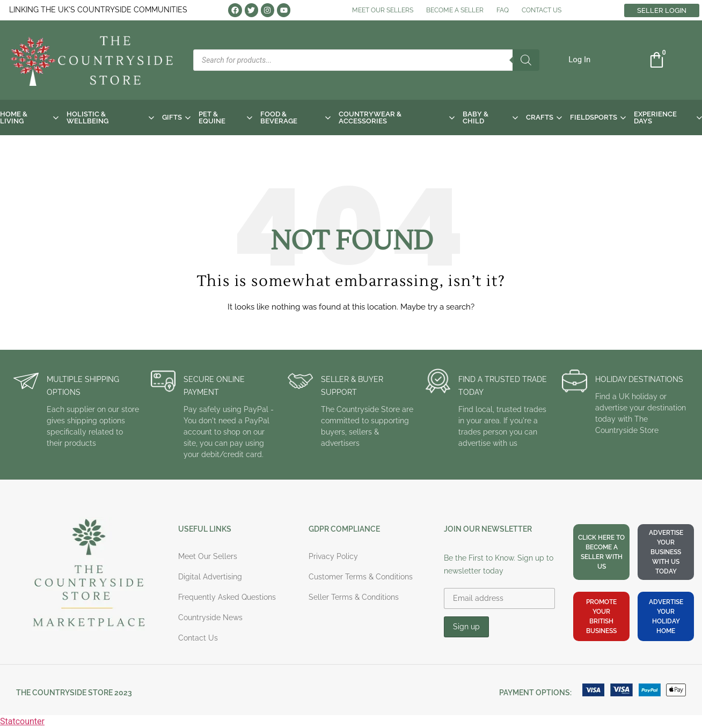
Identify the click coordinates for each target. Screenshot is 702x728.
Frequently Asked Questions (227, 597)
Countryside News (210, 617)
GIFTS (176, 117)
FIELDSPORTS (598, 117)
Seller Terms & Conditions (354, 597)
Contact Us (198, 638)
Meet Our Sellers (208, 556)
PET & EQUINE (225, 117)
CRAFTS (544, 117)
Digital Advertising (210, 577)
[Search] (526, 60)
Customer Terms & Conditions (361, 577)
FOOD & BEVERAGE (295, 117)
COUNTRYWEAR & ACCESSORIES (397, 117)
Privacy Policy (333, 556)
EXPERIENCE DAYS (668, 117)
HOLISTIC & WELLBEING (110, 117)
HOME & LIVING (29, 117)
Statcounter (22, 721)
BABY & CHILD (490, 117)
